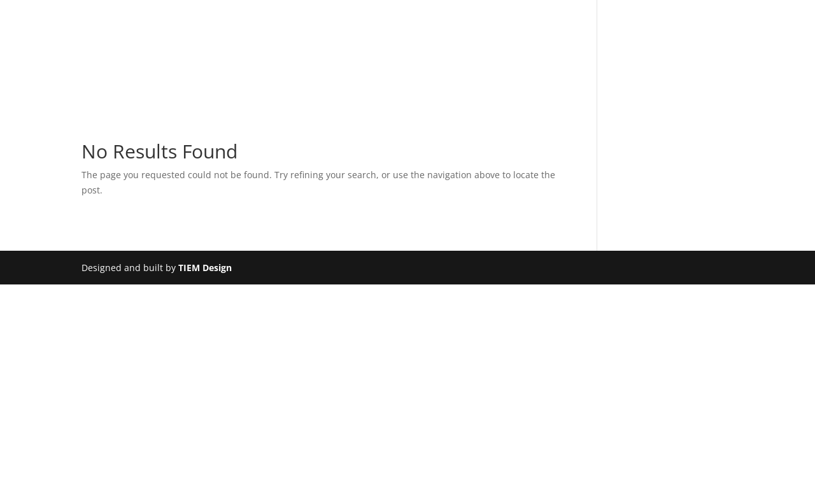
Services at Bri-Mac (405, 87)
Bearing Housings (272, 87)
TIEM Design (205, 268)
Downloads (507, 87)
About (188, 87)
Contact (668, 87)
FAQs (570, 87)
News (613, 87)
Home (139, 87)
